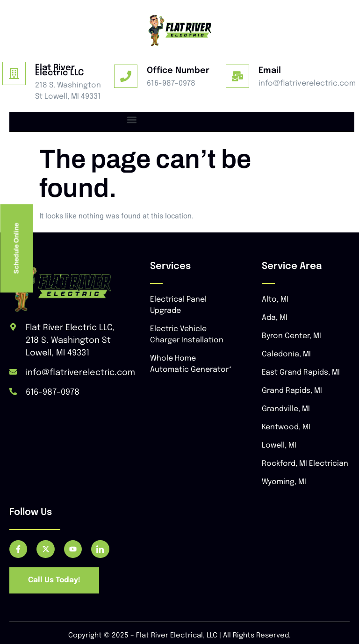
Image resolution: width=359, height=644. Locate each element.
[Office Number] (126, 76)
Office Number (178, 71)
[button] (132, 119)
